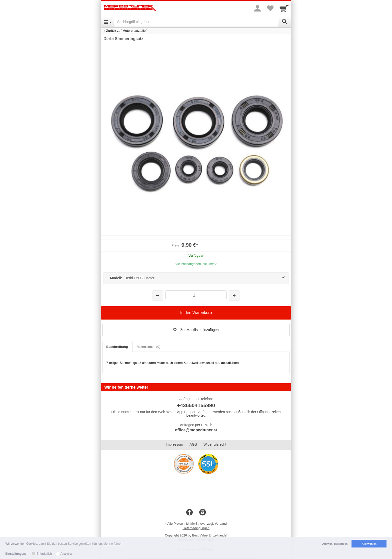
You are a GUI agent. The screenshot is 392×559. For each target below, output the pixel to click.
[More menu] (257, 8)
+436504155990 (196, 405)
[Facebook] (189, 512)
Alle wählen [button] (369, 544)
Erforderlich (44, 554)
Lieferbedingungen (196, 528)
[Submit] (285, 22)
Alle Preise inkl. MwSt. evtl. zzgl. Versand (197, 524)
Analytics (66, 554)
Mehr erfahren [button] (113, 544)
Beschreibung (117, 347)
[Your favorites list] (270, 8)
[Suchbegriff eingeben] (196, 22)
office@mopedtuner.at (196, 430)
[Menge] (196, 295)
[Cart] (284, 8)
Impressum (174, 444)
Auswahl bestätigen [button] (335, 544)
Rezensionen (148, 347)
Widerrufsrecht (215, 444)
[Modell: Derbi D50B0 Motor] (196, 278)
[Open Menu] (108, 22)
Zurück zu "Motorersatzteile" (126, 31)
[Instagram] (202, 512)
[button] (196, 330)
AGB (193, 444)
